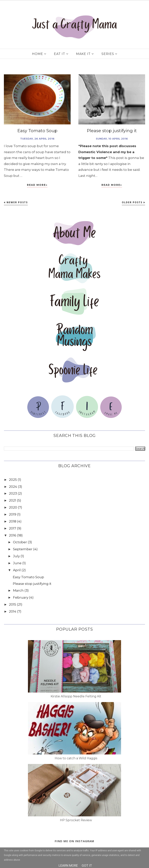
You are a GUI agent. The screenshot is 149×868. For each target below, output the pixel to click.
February (21, 597)
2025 (13, 480)
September (23, 549)
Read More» (37, 185)
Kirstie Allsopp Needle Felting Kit (76, 696)
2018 (13, 521)
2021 (13, 500)
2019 (13, 514)
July (16, 556)
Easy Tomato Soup (37, 131)
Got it (87, 865)
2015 (13, 604)
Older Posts (132, 202)
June (17, 563)
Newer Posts (17, 202)
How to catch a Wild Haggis (76, 758)
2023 (13, 493)
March (18, 590)
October (20, 542)
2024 (13, 487)
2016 (13, 535)
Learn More (68, 865)
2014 (13, 611)
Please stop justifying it (112, 131)
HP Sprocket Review (76, 820)
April (17, 570)
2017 (13, 528)
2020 (13, 507)
